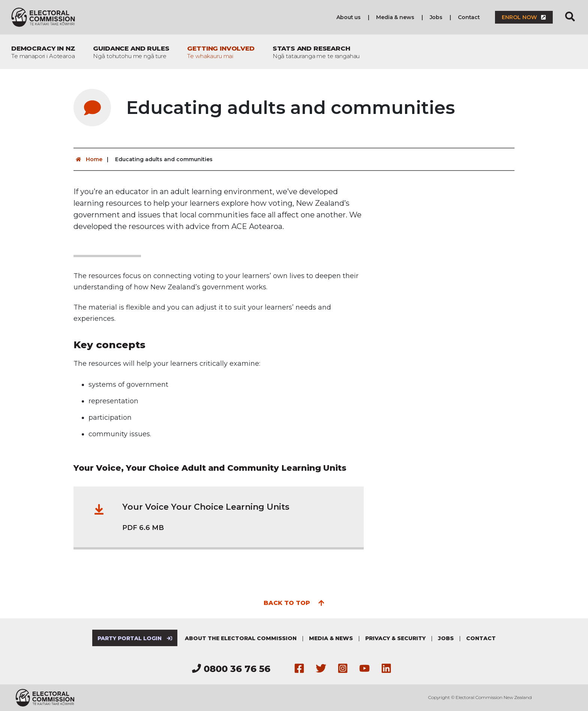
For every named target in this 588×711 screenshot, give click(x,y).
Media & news (395, 17)
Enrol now (524, 17)
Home (88, 159)
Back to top (294, 602)
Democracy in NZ (43, 52)
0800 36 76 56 (231, 669)
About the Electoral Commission (241, 638)
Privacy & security (395, 638)
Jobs (436, 17)
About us (349, 17)
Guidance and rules (131, 52)
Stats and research (316, 52)
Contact (469, 17)
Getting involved (221, 52)
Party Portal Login (135, 638)
